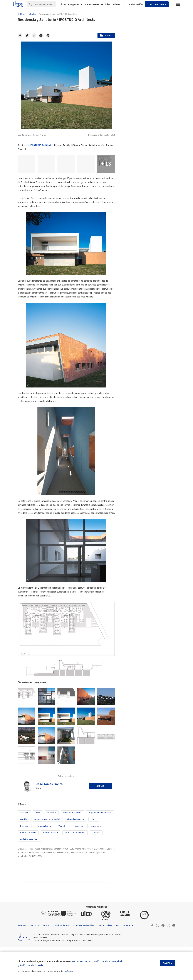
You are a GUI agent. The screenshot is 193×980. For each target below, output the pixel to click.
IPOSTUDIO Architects (41, 145)
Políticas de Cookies (32, 965)
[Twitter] (27, 35)
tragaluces (78, 859)
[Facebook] (20, 35)
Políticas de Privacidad (108, 962)
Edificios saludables (29, 873)
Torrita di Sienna (44, 859)
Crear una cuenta (157, 4)
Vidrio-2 (62, 859)
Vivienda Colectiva (75, 853)
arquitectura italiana (72, 846)
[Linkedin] (34, 35)
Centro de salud (50, 866)
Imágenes (74, 4)
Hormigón (25, 859)
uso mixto (52, 846)
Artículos (24, 846)
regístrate (69, 971)
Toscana (96, 866)
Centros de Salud (28, 866)
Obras (63, 4)
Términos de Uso (82, 962)
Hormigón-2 (95, 859)
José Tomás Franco (49, 817)
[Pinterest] (48, 35)
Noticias (106, 4)
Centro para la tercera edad (47, 853)
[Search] (45, 4)
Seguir (100, 820)
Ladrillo (24, 853)
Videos (116, 4)
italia (38, 846)
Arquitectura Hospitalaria (100, 846)
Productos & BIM (90, 4)
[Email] (41, 35)
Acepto (168, 963)
